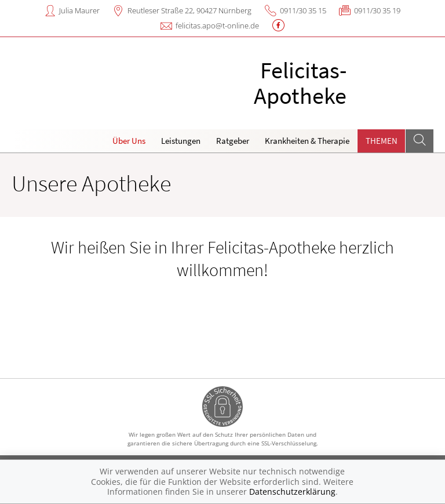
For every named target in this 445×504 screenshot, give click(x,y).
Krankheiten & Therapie (307, 141)
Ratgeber (233, 141)
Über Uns (129, 141)
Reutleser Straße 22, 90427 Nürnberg (189, 10)
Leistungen (181, 141)
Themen (382, 141)
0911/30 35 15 (303, 10)
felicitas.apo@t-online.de (217, 26)
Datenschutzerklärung (292, 492)
